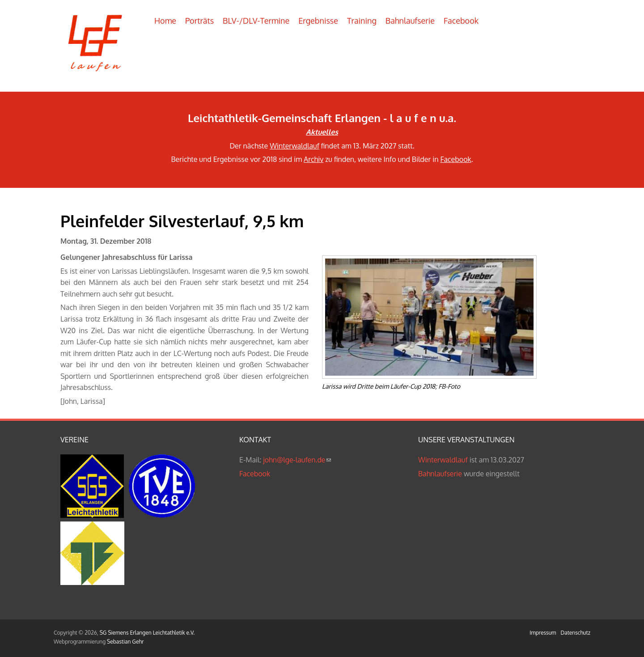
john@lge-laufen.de (297, 460)
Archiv (314, 159)
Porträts (199, 21)
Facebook (461, 21)
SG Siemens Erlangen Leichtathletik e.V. (147, 633)
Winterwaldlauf (294, 146)
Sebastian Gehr (125, 642)
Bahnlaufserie (410, 21)
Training (362, 21)
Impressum (543, 633)
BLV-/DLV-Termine (256, 21)
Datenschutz (576, 633)
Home (165, 21)
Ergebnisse (318, 21)
